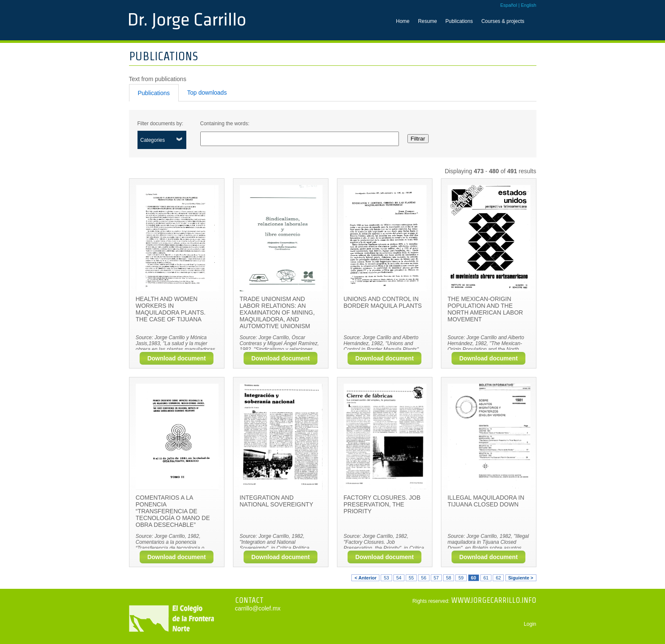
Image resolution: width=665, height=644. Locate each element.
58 (449, 578)
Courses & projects (503, 21)
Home (403, 21)
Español (509, 5)
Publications (459, 21)
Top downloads (207, 93)
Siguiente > (521, 578)
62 (498, 578)
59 (461, 578)
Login (530, 624)
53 (386, 578)
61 (486, 578)
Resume (428, 21)
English (528, 5)
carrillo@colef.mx (258, 608)
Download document (177, 358)
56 (424, 578)
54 (399, 578)
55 (411, 578)
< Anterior (365, 578)
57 (436, 578)
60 (474, 578)
